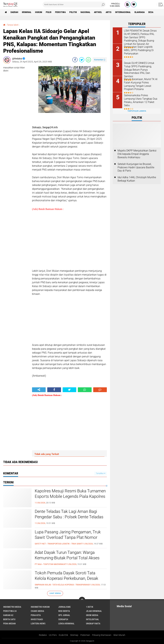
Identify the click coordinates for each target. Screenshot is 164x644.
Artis (109, 12)
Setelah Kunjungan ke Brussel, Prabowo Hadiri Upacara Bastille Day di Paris (136, 167)
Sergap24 (63, 619)
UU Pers (53, 635)
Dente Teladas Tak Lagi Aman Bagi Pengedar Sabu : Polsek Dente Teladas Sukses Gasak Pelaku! (69, 517)
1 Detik (90, 607)
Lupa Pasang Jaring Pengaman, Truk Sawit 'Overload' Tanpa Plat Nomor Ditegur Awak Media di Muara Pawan (68, 537)
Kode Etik (63, 635)
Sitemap (74, 635)
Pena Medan (9, 624)
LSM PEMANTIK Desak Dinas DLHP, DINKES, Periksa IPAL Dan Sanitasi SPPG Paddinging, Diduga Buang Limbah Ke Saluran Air (140, 37)
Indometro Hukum (40, 607)
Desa (151, 12)
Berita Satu (9, 619)
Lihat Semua (55, 593)
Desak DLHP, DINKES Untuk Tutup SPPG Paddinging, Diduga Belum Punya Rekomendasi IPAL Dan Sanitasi (139, 70)
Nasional (85, 12)
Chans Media (37, 611)
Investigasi (37, 619)
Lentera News (38, 624)
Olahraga (139, 12)
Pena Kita (36, 615)
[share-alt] (39, 390)
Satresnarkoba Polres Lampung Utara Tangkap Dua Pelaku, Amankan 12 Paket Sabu (141, 100)
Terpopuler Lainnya (137, 111)
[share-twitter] (82, 60)
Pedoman (85, 635)
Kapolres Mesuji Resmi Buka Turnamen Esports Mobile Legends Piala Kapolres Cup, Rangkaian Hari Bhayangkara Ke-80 (70, 499)
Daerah (14, 12)
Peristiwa (60, 12)
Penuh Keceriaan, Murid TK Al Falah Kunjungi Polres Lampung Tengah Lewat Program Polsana (141, 84)
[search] (74, 4)
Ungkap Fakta (93, 624)
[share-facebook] (75, 60)
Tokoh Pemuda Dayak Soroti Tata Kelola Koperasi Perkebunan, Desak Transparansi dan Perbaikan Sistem (67, 578)
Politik (73, 12)
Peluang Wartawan (102, 635)
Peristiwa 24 (10, 611)
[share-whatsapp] (88, 60)
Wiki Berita (64, 611)
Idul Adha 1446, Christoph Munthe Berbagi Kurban (137, 179)
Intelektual (92, 619)
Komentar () (100, 60)
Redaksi (43, 635)
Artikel (98, 12)
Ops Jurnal (64, 615)
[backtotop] (82, 600)
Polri (49, 12)
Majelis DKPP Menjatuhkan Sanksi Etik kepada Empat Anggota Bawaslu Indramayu (137, 154)
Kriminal (27, 12)
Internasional (123, 12)
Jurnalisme (64, 607)
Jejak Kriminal (94, 611)
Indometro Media (12, 607)
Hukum (39, 12)
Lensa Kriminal (66, 624)
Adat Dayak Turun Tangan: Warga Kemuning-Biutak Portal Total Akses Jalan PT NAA (67, 558)
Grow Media (92, 615)
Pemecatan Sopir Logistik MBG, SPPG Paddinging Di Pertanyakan (139, 50)
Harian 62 (8, 615)
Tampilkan (101, 473)
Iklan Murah (119, 635)
